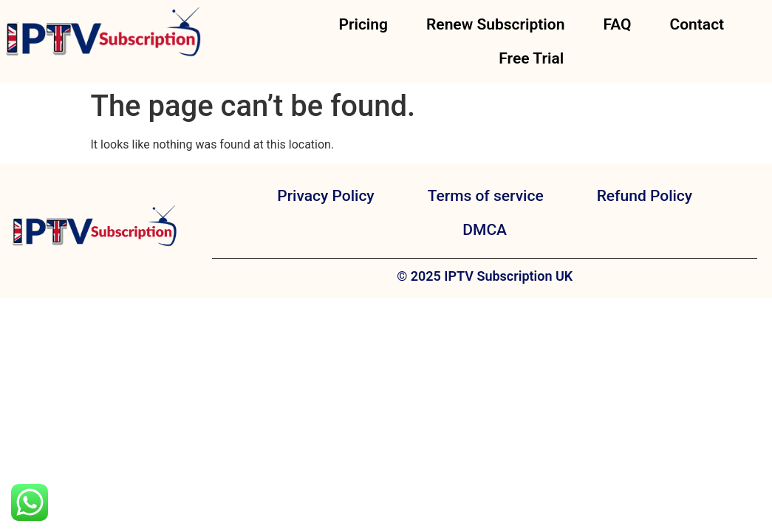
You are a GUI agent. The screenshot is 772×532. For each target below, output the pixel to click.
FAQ (617, 24)
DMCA (485, 230)
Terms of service (486, 196)
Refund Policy (645, 196)
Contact (697, 24)
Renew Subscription (495, 24)
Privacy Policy (325, 196)
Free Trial (531, 58)
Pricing (363, 24)
